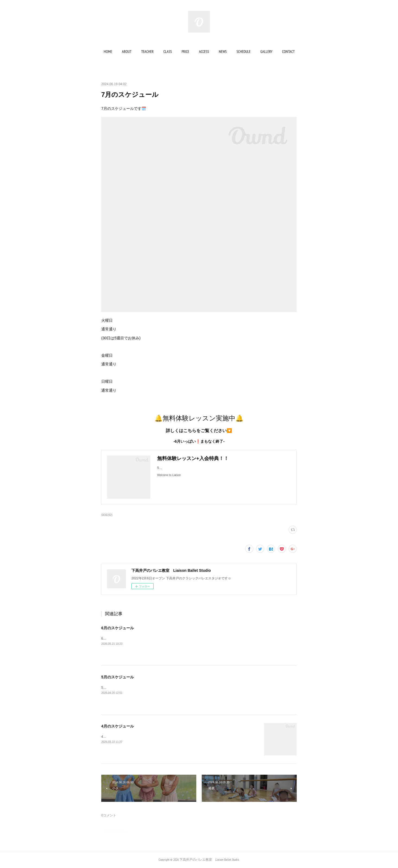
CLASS (168, 52)
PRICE (185, 52)
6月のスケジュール (118, 628)
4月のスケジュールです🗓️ (121, 737)
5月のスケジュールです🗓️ (122, 688)
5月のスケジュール (118, 677)
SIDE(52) (107, 515)
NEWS (223, 52)
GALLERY (266, 52)
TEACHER (147, 52)
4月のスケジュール (118, 726)
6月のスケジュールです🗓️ (122, 639)
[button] (108, 52)
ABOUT (127, 52)
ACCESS (204, 52)
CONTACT (288, 52)
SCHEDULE (244, 52)
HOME (108, 52)
